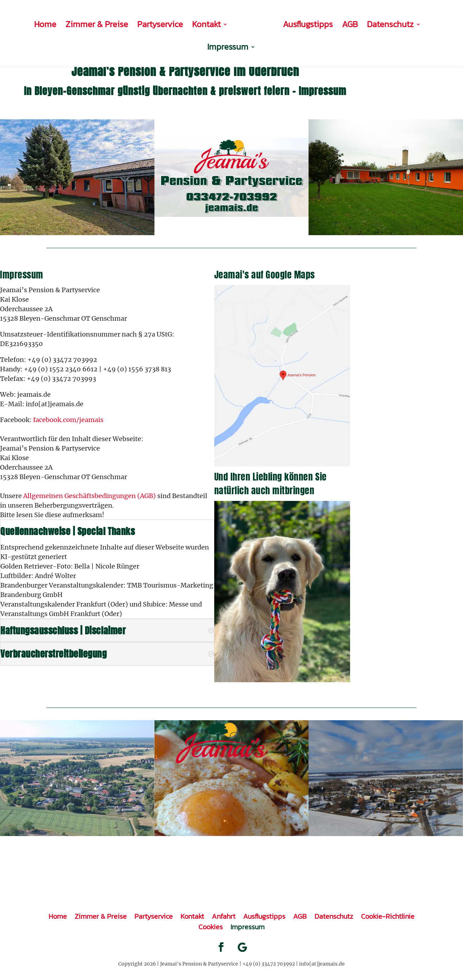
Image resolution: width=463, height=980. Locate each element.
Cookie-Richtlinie (388, 915)
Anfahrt (224, 915)
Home (23, 24)
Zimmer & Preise (74, 24)
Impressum (423, 24)
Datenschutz (363, 24)
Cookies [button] (211, 925)
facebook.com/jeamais (68, 420)
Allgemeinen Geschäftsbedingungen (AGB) (90, 496)
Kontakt (184, 24)
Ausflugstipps (280, 24)
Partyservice (138, 24)
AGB (322, 24)
